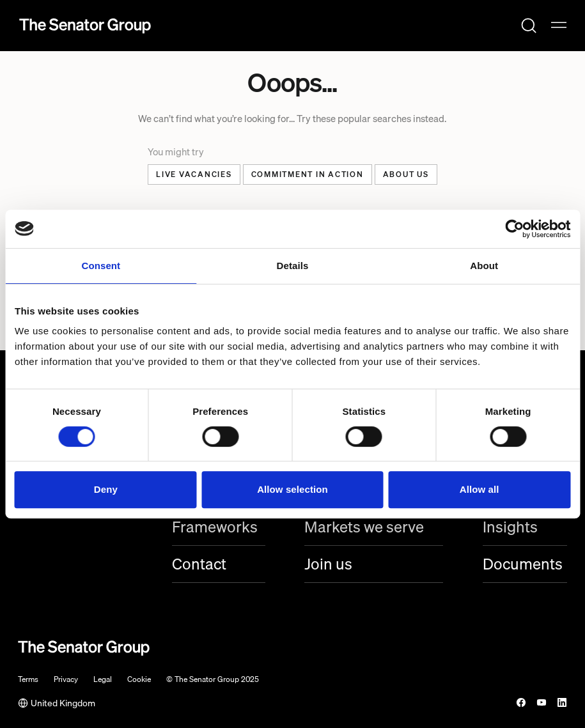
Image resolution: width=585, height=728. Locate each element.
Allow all (480, 489)
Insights (510, 527)
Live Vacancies (194, 174)
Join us (328, 564)
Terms (28, 679)
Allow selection (292, 489)
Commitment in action (308, 174)
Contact (199, 564)
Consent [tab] (101, 266)
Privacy (66, 679)
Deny (106, 489)
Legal (103, 679)
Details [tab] (293, 266)
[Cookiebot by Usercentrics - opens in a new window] (514, 229)
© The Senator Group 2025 (213, 679)
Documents (523, 564)
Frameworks (215, 527)
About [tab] (484, 266)
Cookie (139, 679)
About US (406, 174)
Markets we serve (364, 527)
